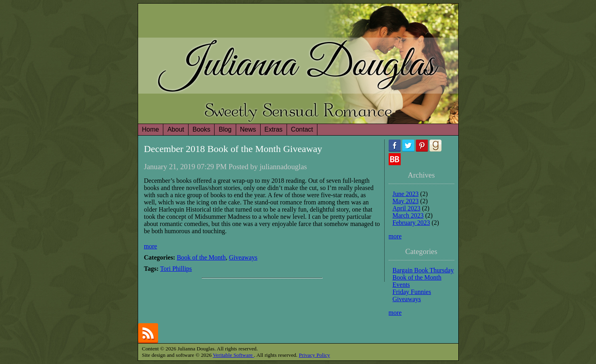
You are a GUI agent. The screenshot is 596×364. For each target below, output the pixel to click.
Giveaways (243, 257)
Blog (225, 129)
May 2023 (406, 201)
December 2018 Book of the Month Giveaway (233, 149)
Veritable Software (234, 355)
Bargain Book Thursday (423, 270)
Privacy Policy (314, 355)
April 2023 (407, 208)
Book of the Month (201, 257)
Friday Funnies (412, 292)
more (151, 246)
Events (401, 285)
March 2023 (408, 215)
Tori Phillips (176, 269)
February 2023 (411, 223)
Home (151, 129)
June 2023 (406, 194)
